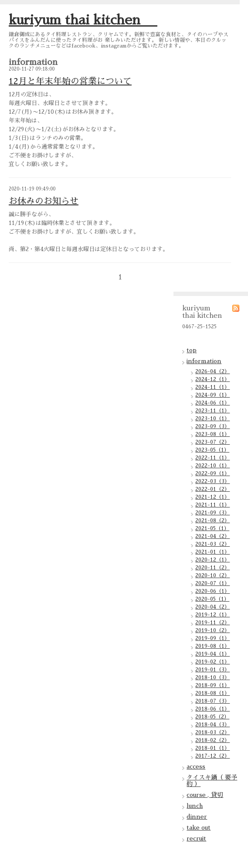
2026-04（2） (212, 371)
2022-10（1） (212, 466)
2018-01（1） (212, 748)
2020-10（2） (212, 575)
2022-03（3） (212, 481)
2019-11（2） (212, 623)
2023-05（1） (212, 450)
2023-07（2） (212, 442)
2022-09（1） (212, 473)
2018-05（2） (212, 717)
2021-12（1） (212, 497)
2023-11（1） (212, 411)
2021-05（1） (212, 528)
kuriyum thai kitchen (83, 20)
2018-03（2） (212, 732)
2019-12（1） (212, 615)
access (196, 766)
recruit (196, 838)
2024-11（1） (212, 387)
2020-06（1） (212, 591)
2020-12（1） (212, 560)
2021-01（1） (212, 552)
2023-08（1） (212, 434)
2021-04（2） (212, 536)
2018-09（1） (212, 685)
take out (199, 827)
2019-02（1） (212, 662)
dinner (197, 817)
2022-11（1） (212, 458)
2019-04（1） (212, 654)
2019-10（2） (212, 630)
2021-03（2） (212, 544)
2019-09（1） (212, 638)
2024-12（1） (212, 379)
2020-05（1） (212, 599)
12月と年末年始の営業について (70, 81)
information (204, 361)
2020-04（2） (212, 607)
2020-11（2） (212, 568)
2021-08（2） (212, 521)
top (192, 350)
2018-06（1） (212, 709)
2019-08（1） (212, 646)
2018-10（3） (212, 677)
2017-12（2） (212, 756)
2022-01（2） (212, 489)
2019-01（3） (212, 670)
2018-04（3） (212, 725)
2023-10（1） (212, 419)
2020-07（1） (212, 583)
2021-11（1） (212, 505)
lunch (195, 806)
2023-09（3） (212, 426)
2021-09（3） (212, 513)
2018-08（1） (212, 693)
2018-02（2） (212, 740)
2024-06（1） (212, 403)
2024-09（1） (212, 395)
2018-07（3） (212, 701)
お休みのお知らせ (44, 201)
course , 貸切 (205, 795)
